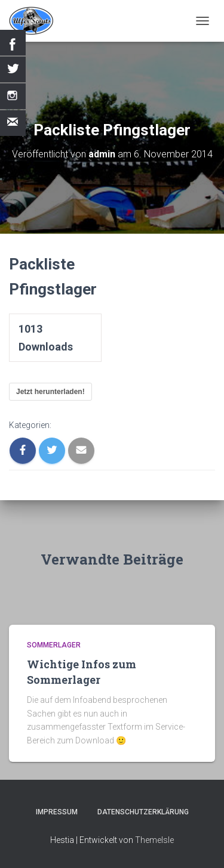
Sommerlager (54, 645)
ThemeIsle (154, 840)
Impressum (57, 812)
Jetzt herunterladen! (50, 392)
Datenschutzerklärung (143, 812)
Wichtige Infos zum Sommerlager (82, 672)
